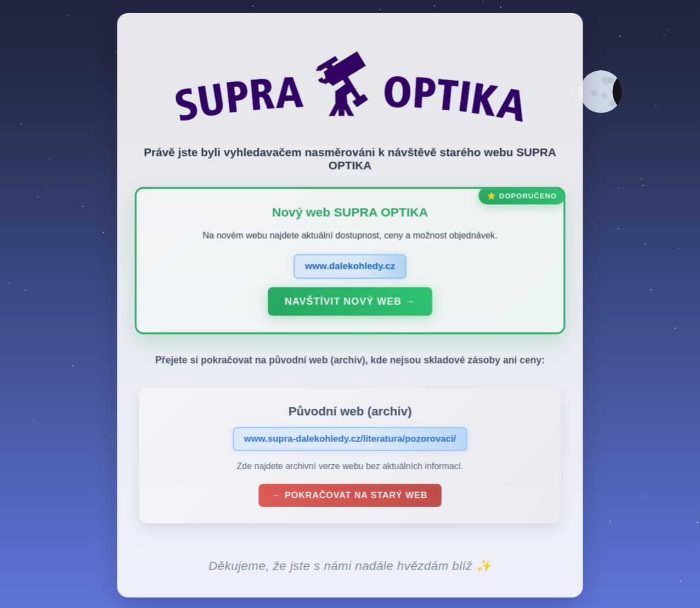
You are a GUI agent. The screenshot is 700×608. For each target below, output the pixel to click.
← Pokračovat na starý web (350, 499)
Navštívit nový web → (350, 305)
